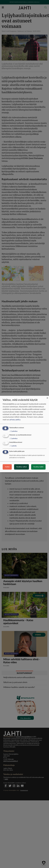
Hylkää (7, 467)
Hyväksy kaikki (38, 467)
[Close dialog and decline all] (47, 397)
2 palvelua (13, 431)
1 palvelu (13, 446)
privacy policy (15, 420)
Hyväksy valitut (22, 467)
